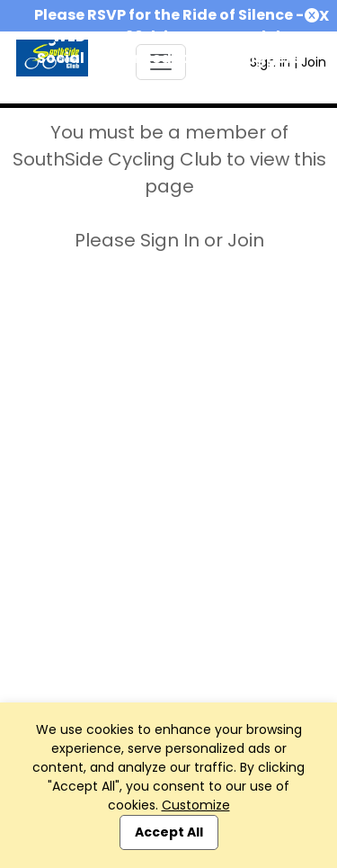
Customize (196, 805)
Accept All (169, 832)
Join (314, 62)
